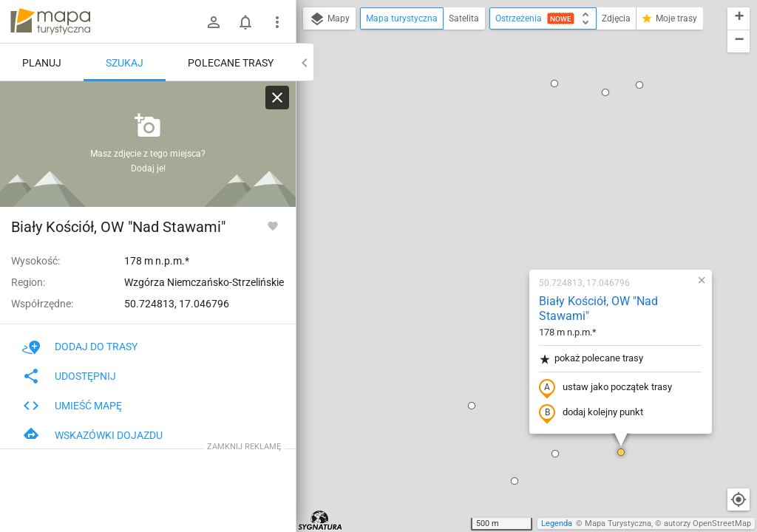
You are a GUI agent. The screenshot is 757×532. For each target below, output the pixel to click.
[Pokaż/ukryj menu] (277, 22)
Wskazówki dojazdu (92, 435)
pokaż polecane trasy (496, 173)
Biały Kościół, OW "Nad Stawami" (504, 123)
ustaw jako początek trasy (511, 202)
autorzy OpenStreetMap (707, 524)
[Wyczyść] (277, 98)
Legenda (557, 524)
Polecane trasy (231, 63)
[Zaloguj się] (214, 22)
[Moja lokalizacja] (739, 499)
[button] (327, 492)
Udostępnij (69, 376)
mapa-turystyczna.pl (50, 21)
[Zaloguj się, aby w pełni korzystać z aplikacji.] (273, 225)
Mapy (329, 19)
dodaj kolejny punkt (496, 227)
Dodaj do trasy (80, 347)
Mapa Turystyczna (618, 524)
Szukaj (125, 63)
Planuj (42, 63)
